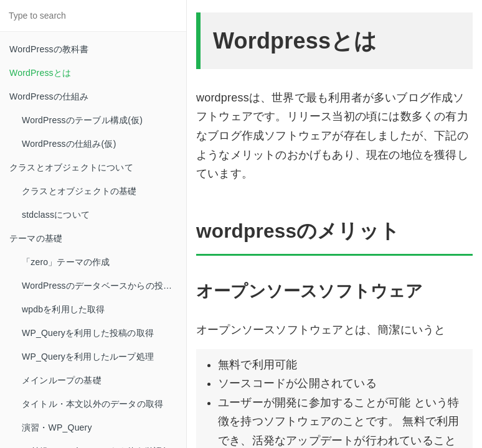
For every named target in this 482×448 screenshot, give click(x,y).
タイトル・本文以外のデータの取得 (92, 404)
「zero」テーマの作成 (66, 262)
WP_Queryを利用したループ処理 (88, 357)
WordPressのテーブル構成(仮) (82, 120)
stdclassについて (56, 215)
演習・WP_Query (57, 427)
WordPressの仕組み (49, 96)
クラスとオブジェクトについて (71, 167)
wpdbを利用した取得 (64, 309)
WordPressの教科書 (49, 49)
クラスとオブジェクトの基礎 (79, 191)
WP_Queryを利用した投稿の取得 (88, 333)
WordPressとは (40, 73)
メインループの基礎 (62, 380)
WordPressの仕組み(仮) (69, 144)
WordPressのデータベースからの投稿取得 (104, 286)
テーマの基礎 (36, 238)
